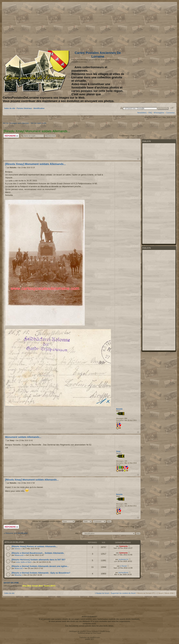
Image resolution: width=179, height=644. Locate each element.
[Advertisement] (149, 25)
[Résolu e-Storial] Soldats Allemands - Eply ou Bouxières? (41, 573)
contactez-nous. (90, 624)
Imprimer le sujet (121, 108)
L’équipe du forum (102, 593)
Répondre (11, 136)
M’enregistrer (159, 113)
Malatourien (19, 555)
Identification (39, 108)
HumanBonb (123, 573)
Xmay (12, 441)
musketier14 (123, 559)
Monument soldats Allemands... (23, 437)
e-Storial (123, 566)
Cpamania (123, 546)
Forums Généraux (24, 108)
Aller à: (78, 533)
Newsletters (142, 113)
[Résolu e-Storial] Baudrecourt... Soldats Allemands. (38, 553)
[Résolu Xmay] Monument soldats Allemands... (35, 164)
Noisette (13, 168)
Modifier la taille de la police (172, 108)
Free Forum (97, 633)
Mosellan (18, 575)
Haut (138, 159)
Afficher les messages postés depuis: (54, 521)
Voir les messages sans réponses (16, 123)
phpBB (83, 631)
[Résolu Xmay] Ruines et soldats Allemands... (34, 546)
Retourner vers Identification (17, 533)
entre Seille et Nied (24, 562)
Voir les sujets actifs (39, 123)
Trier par (84, 521)
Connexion (170, 113)
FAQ (150, 113)
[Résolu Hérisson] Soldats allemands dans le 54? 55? (38, 560)
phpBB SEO (90, 639)
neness (17, 549)
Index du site (10, 108)
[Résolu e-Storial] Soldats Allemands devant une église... (40, 566)
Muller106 (18, 568)
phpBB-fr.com (95, 637)
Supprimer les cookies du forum (123, 593)
